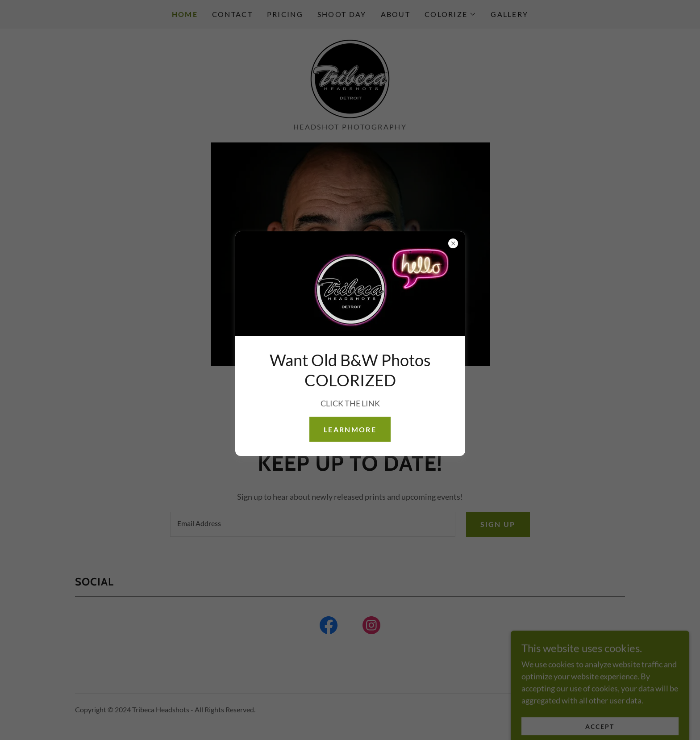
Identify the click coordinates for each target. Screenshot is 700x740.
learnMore (350, 429)
